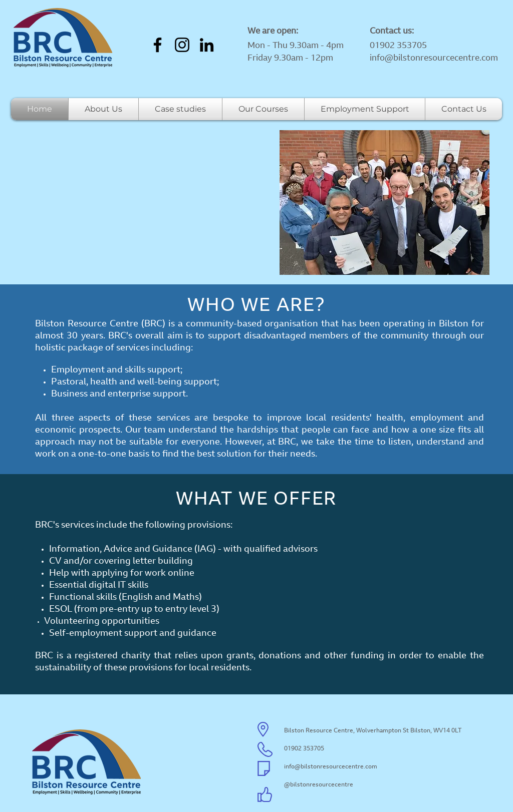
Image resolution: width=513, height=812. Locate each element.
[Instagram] (182, 45)
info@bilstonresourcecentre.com (434, 58)
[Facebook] (158, 45)
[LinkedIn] (207, 45)
